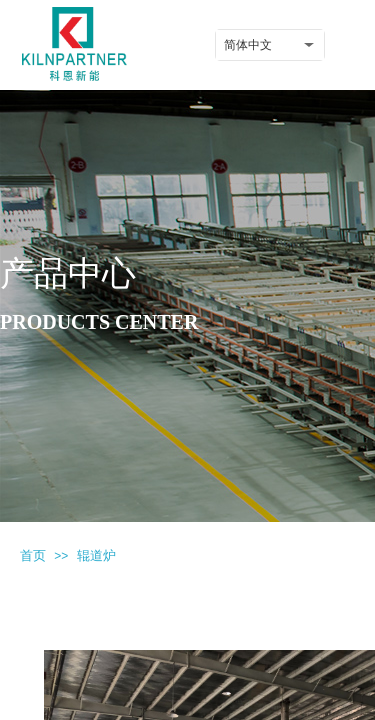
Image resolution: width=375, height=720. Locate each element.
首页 (33, 555)
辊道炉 (96, 555)
